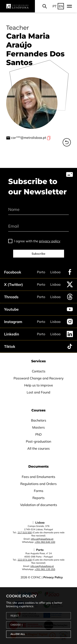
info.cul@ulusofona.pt (42, 539)
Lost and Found (38, 392)
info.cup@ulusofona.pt (42, 566)
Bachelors (39, 420)
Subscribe (38, 254)
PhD (38, 434)
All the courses (38, 448)
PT (55, 6)
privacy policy (50, 241)
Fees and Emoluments (38, 477)
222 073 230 (25, 560)
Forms (39, 491)
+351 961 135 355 (45, 569)
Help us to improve (39, 385)
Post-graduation (38, 441)
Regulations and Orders (38, 484)
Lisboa (55, 272)
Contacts (39, 371)
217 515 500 (25, 532)
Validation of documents (39, 505)
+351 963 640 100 (45, 542)
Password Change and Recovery (39, 378)
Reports (38, 498)
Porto (41, 272)
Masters (38, 427)
